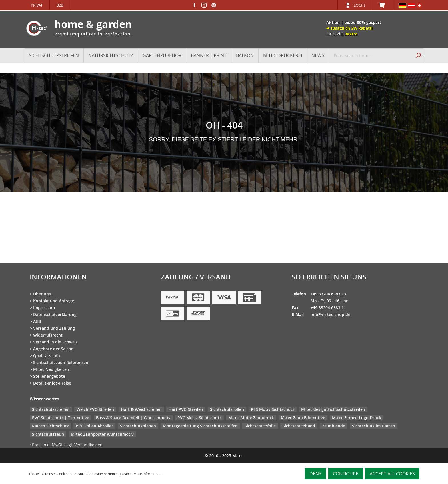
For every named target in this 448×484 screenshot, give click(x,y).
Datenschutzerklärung (55, 314)
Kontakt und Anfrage (54, 301)
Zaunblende (334, 426)
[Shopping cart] (384, 5)
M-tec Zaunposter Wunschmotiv (102, 434)
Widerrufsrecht (48, 335)
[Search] (418, 55)
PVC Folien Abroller (94, 426)
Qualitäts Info (47, 356)
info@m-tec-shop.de (330, 314)
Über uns (42, 294)
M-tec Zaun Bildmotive (303, 418)
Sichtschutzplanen (138, 426)
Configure (346, 474)
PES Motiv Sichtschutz (273, 409)
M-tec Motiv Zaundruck (251, 418)
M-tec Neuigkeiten (51, 369)
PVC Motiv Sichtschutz (199, 418)
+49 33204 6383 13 (328, 294)
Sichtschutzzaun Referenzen (61, 362)
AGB (37, 321)
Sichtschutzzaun (48, 434)
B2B (60, 5)
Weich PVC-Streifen (95, 409)
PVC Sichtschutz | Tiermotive (61, 418)
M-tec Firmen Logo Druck (357, 418)
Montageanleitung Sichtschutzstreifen (200, 426)
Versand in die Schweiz (55, 342)
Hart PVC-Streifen (186, 409)
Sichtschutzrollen (227, 409)
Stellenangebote (49, 376)
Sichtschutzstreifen (51, 409)
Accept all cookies (392, 474)
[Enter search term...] (370, 55)
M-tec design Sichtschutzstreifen (333, 409)
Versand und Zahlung (54, 328)
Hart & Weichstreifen (141, 409)
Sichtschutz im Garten (374, 426)
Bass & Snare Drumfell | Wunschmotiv (133, 418)
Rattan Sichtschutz (50, 426)
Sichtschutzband (299, 426)
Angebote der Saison (53, 349)
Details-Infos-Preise (52, 383)
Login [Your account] (359, 5)
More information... (149, 474)
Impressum (44, 308)
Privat (37, 5)
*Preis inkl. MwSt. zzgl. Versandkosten (66, 445)
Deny (315, 474)
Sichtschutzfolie (260, 426)
